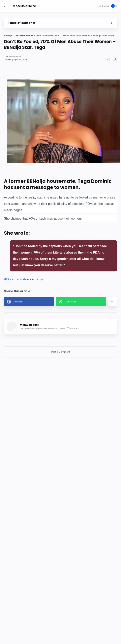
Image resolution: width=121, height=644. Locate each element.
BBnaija (10, 279)
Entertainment (26, 279)
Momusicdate (15, 57)
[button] (6, 6)
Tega (41, 279)
